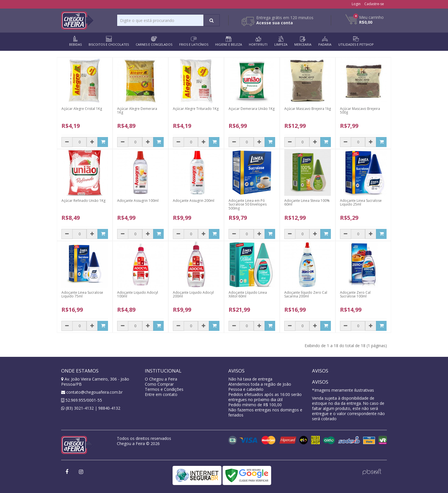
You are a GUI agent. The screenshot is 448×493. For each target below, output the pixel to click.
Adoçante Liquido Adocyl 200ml (193, 294)
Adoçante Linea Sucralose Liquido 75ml (82, 294)
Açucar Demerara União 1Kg (252, 109)
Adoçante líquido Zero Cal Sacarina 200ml (306, 294)
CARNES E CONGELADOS (154, 41)
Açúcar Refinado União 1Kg (83, 201)
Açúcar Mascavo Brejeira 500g (360, 110)
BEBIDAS (75, 41)
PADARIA (325, 41)
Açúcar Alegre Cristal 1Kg (82, 109)
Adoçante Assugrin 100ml (138, 201)
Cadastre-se (374, 4)
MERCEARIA (303, 41)
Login (356, 4)
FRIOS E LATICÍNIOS (194, 41)
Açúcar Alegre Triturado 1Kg (196, 109)
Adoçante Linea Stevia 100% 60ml (307, 202)
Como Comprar (159, 384)
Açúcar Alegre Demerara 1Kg (137, 110)
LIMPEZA (281, 41)
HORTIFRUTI (258, 41)
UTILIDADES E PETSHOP (356, 41)
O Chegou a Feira (161, 379)
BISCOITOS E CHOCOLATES (109, 41)
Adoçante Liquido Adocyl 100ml (138, 294)
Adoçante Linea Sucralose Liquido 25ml (361, 202)
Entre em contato (161, 394)
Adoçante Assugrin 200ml (194, 201)
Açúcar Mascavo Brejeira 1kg (308, 109)
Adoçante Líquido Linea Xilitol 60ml (248, 294)
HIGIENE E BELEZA (229, 41)
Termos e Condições (164, 389)
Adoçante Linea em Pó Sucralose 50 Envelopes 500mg (248, 204)
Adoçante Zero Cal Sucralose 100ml (355, 294)
